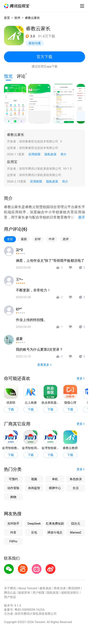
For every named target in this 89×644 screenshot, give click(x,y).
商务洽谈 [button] (60, 588)
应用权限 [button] (35, 154)
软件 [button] (17, 18)
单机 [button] (55, 479)
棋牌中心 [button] (55, 488)
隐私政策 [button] (51, 154)
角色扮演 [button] (76, 479)
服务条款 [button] (46, 588)
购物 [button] (13, 497)
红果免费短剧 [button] (55, 524)
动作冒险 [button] (13, 488)
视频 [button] (34, 479)
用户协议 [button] (10, 597)
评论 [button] (21, 76)
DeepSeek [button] (34, 524)
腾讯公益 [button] (10, 593)
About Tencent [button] (28, 588)
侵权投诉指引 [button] (70, 593)
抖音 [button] (13, 532)
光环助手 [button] (13, 524)
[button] (17, 6)
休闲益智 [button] (34, 488)
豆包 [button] (34, 532)
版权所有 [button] (24, 593)
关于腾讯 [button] (10, 588)
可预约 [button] (13, 479)
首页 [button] (7, 18)
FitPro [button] (13, 541)
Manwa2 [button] (76, 532)
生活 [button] (76, 488)
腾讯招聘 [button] (74, 588)
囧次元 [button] (76, 524)
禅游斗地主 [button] (55, 532)
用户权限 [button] (38, 593)
